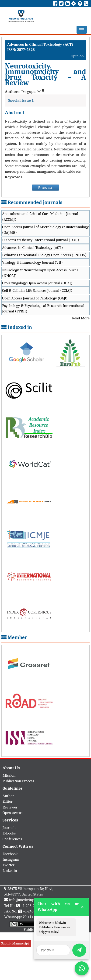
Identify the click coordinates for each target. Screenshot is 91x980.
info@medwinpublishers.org (32, 900)
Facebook (10, 854)
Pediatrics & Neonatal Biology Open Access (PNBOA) (44, 255)
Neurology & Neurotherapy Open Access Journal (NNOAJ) (41, 273)
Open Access (12, 813)
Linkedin (10, 871)
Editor (8, 801)
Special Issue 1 (21, 100)
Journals (9, 828)
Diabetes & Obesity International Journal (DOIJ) (41, 240)
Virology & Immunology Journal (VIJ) (32, 262)
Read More (81, 318)
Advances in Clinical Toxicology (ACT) (33, 248)
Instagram (11, 859)
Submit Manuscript (15, 943)
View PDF (45, 188)
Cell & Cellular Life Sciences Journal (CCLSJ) (37, 290)
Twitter (9, 865)
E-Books (9, 833)
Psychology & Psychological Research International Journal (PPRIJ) (43, 308)
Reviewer (10, 807)
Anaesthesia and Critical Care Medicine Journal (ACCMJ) (40, 216)
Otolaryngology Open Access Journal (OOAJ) (37, 283)
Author (8, 796)
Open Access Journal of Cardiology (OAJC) (35, 298)
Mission (9, 775)
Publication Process (18, 781)
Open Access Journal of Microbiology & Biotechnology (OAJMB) (45, 230)
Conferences (12, 839)
